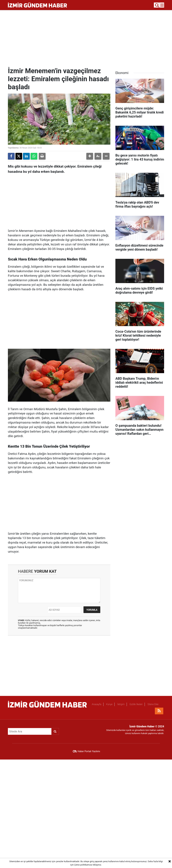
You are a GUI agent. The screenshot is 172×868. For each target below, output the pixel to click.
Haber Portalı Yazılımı (89, 751)
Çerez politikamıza (83, 865)
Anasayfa (97, 704)
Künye (109, 704)
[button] (90, 156)
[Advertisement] (86, 39)
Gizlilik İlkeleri (136, 704)
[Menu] (162, 5)
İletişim (121, 704)
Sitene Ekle (153, 704)
